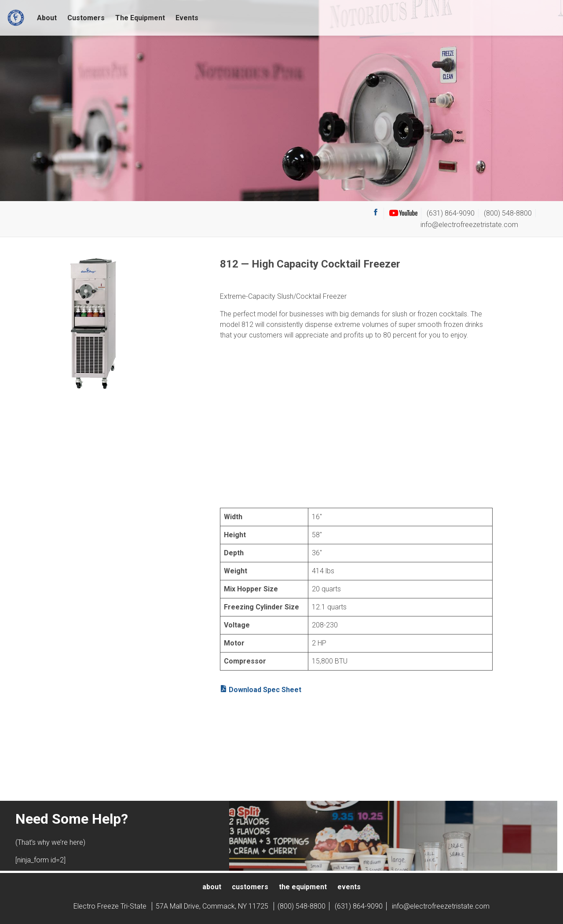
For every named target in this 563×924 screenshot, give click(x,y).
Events (187, 18)
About (47, 18)
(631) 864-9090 (451, 213)
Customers (86, 18)
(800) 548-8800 (508, 213)
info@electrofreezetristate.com (469, 225)
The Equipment (140, 18)
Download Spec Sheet (261, 689)
